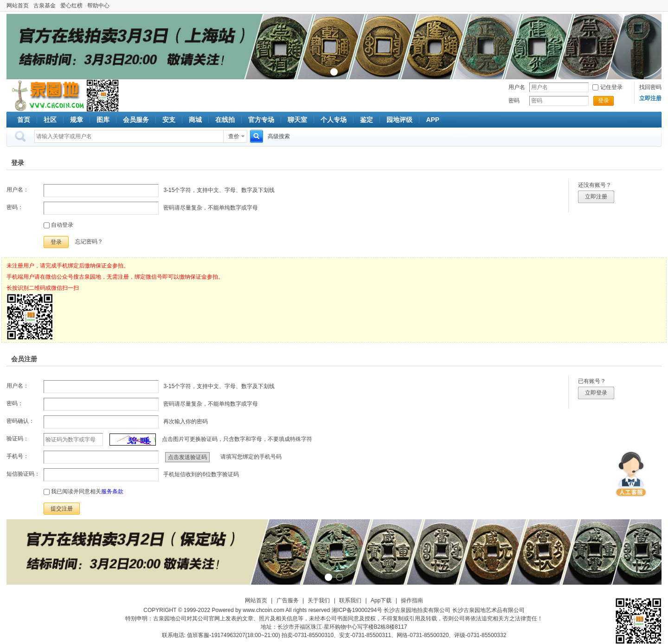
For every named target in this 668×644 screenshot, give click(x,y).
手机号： (18, 456)
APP (433, 120)
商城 (195, 120)
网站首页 (18, 6)
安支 (169, 120)
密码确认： (20, 421)
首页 (24, 120)
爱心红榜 (71, 6)
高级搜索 (279, 136)
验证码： (18, 439)
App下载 (381, 600)
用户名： (18, 190)
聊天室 (297, 120)
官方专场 (261, 120)
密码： (15, 207)
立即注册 (596, 197)
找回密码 (650, 87)
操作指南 (412, 600)
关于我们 (319, 600)
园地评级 (399, 120)
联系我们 (350, 600)
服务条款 (112, 491)
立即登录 (596, 393)
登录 (604, 101)
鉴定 (366, 120)
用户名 (517, 87)
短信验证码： (23, 474)
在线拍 (225, 120)
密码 (514, 101)
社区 (50, 120)
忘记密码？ (89, 242)
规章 (77, 120)
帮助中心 (98, 6)
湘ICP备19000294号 (357, 610)
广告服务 (288, 600)
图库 (103, 120)
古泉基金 (45, 6)
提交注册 (62, 509)
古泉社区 (46, 96)
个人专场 (334, 120)
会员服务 (136, 120)
